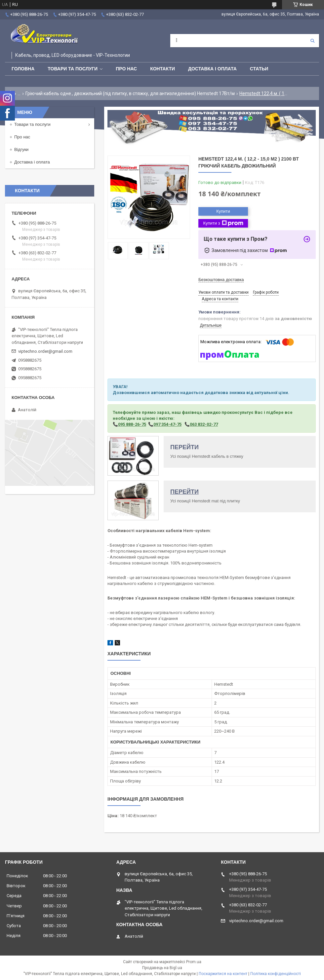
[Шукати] (312, 41)
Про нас (126, 69)
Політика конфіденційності (276, 974)
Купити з (223, 223)
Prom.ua (194, 962)
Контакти (162, 69)
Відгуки (21, 149)
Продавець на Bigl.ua (162, 968)
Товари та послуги (73, 69)
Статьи (259, 69)
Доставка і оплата (212, 69)
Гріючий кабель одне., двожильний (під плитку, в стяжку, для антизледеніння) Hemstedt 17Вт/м (130, 93)
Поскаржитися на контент (223, 974)
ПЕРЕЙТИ (184, 447)
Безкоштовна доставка (221, 280)
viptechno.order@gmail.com (45, 351)
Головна (23, 69)
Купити (223, 211)
